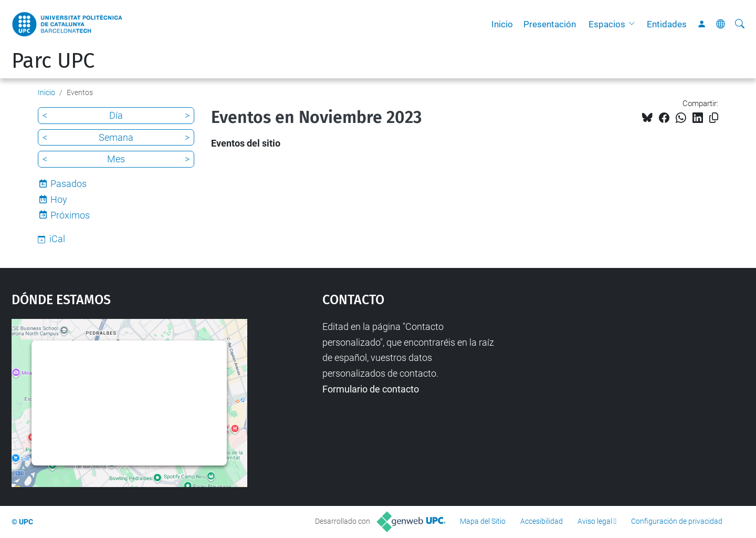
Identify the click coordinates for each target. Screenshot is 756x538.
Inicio (502, 24)
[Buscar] (740, 24)
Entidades (667, 24)
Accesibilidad (542, 521)
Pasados (69, 184)
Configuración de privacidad (677, 521)
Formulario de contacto (371, 389)
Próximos (70, 215)
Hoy (59, 199)
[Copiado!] (714, 118)
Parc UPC (53, 61)
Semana (116, 137)
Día (116, 115)
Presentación (550, 24)
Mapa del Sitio (483, 521)
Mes (116, 159)
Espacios (607, 24)
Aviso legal (595, 521)
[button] (634, 24)
